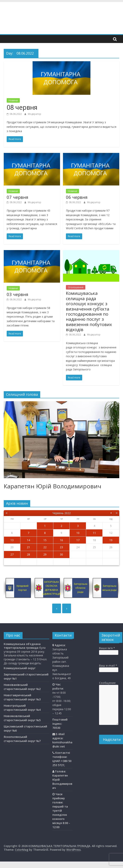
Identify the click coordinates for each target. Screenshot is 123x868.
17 (78, 540)
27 (12, 554)
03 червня (17, 294)
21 (28, 547)
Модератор (35, 114)
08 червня (22, 107)
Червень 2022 (61, 513)
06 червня (77, 197)
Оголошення (76, 287)
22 (45, 547)
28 (28, 554)
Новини (13, 100)
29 (45, 554)
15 (45, 540)
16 (61, 540)
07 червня (17, 197)
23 (61, 547)
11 (94, 533)
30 (61, 554)
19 (111, 540)
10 (78, 533)
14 (28, 540)
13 (12, 540)
